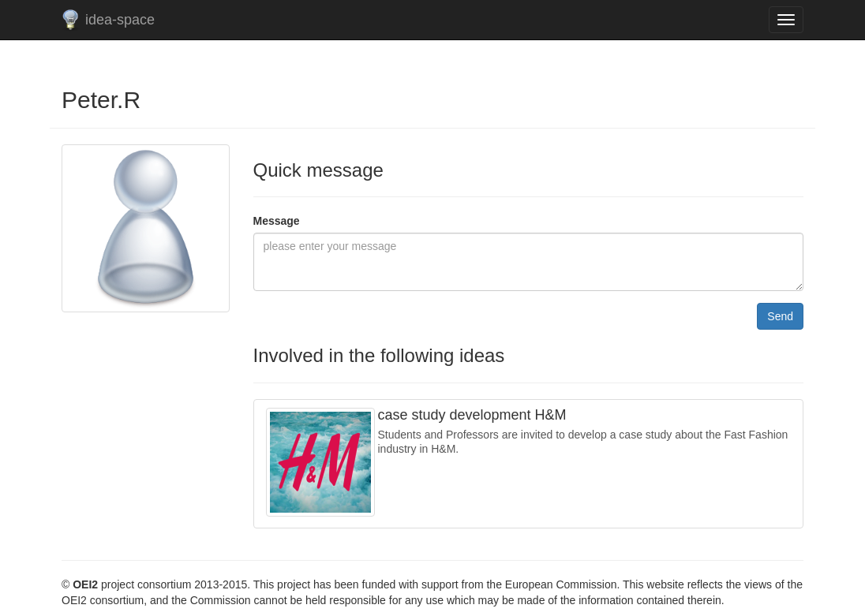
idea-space (120, 20)
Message (277, 221)
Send (780, 316)
